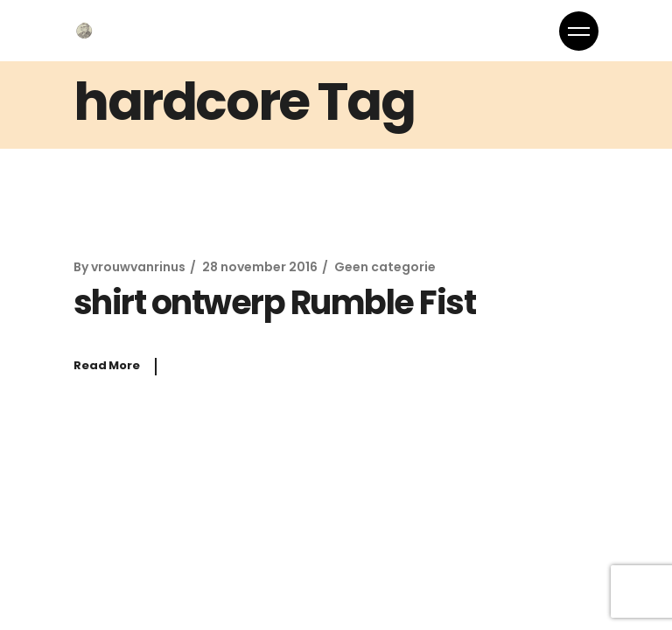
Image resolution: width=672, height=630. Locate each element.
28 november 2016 (260, 267)
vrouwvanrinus (138, 267)
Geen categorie (385, 267)
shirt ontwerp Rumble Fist (274, 302)
